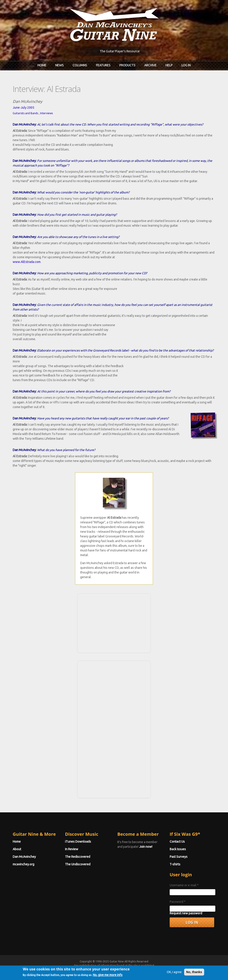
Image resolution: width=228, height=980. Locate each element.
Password (178, 902)
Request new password (186, 913)
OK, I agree (174, 975)
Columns (80, 65)
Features (103, 65)
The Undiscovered (78, 864)
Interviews (46, 113)
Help (169, 65)
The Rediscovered (78, 857)
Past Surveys (179, 857)
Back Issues (178, 849)
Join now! (146, 847)
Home (42, 65)
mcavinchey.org (23, 864)
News (59, 65)
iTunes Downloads (78, 842)
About (17, 849)
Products (127, 65)
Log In (186, 65)
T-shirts (175, 864)
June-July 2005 (23, 108)
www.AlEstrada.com (27, 262)
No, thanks (194, 975)
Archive (150, 65)
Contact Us (177, 842)
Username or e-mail (184, 885)
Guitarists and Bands (25, 113)
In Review (72, 849)
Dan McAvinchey (24, 857)
